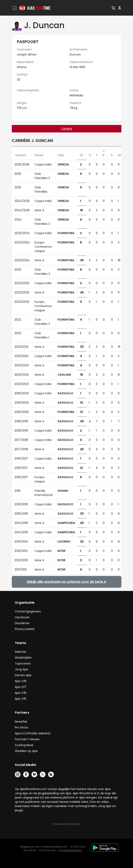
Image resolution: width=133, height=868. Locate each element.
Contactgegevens (28, 611)
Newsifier (21, 722)
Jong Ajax (22, 669)
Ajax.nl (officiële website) (33, 733)
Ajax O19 (21, 681)
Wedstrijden (23, 658)
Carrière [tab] (67, 129)
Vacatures (22, 617)
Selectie (21, 652)
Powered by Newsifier (66, 824)
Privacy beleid (25, 629)
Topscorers (23, 663)
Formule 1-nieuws (27, 739)
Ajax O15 (21, 699)
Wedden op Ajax (26, 751)
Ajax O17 (21, 687)
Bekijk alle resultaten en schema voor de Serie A (67, 582)
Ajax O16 (21, 693)
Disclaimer (22, 623)
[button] (114, 8)
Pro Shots (21, 727)
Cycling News (24, 745)
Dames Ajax (23, 675)
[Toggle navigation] (15, 8)
